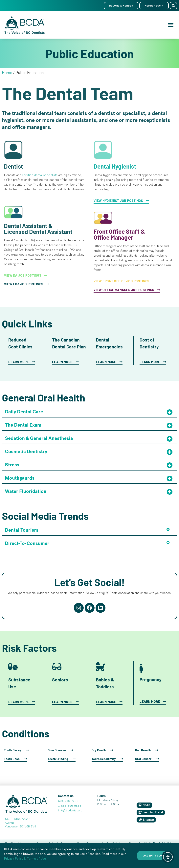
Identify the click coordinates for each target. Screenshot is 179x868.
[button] (173, 6)
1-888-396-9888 (70, 806)
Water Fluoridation (26, 491)
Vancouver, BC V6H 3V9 (21, 827)
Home (7, 73)
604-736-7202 (68, 801)
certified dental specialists (40, 175)
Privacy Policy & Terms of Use (25, 864)
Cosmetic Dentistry (26, 452)
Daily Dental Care (24, 412)
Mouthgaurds (20, 478)
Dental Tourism (22, 530)
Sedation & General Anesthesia (39, 438)
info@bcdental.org (70, 811)
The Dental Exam (23, 425)
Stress (12, 465)
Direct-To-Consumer (27, 543)
